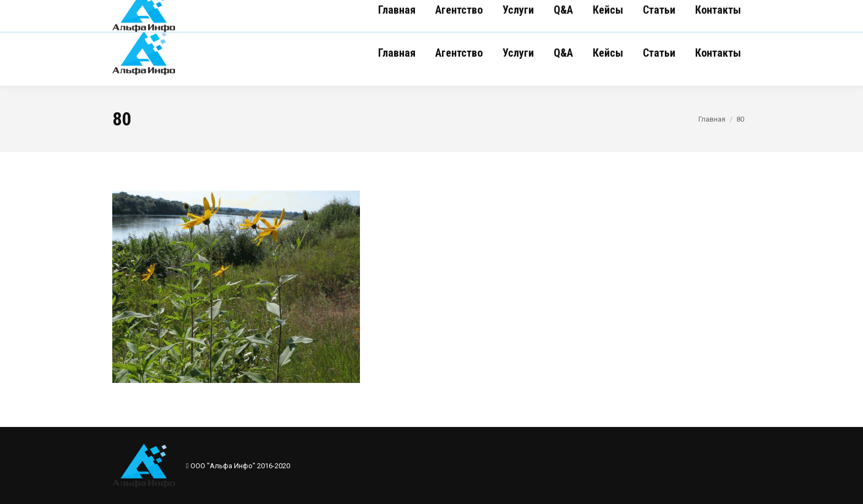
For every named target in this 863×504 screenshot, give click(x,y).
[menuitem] (397, 53)
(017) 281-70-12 (224, 10)
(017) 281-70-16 (155, 10)
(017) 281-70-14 (293, 10)
